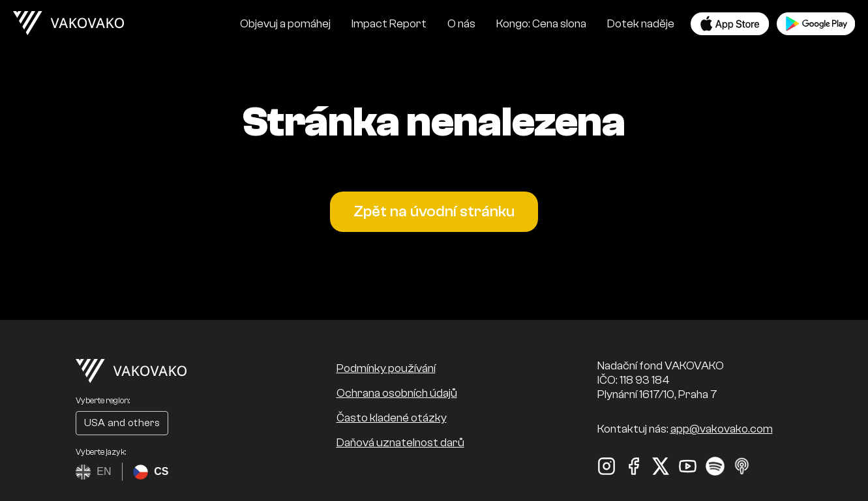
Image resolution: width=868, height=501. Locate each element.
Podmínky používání (386, 368)
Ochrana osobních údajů (397, 393)
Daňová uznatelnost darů (400, 443)
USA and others (122, 423)
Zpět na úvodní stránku (434, 211)
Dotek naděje (641, 24)
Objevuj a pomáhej (285, 24)
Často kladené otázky (392, 418)
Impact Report (389, 24)
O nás (461, 24)
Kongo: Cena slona (541, 24)
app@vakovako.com (722, 429)
